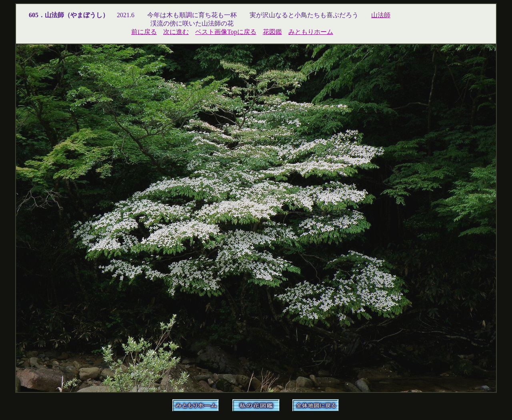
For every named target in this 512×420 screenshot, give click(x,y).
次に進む (176, 32)
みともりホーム (311, 32)
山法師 (381, 15)
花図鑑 (272, 32)
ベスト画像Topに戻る (226, 32)
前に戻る (144, 32)
